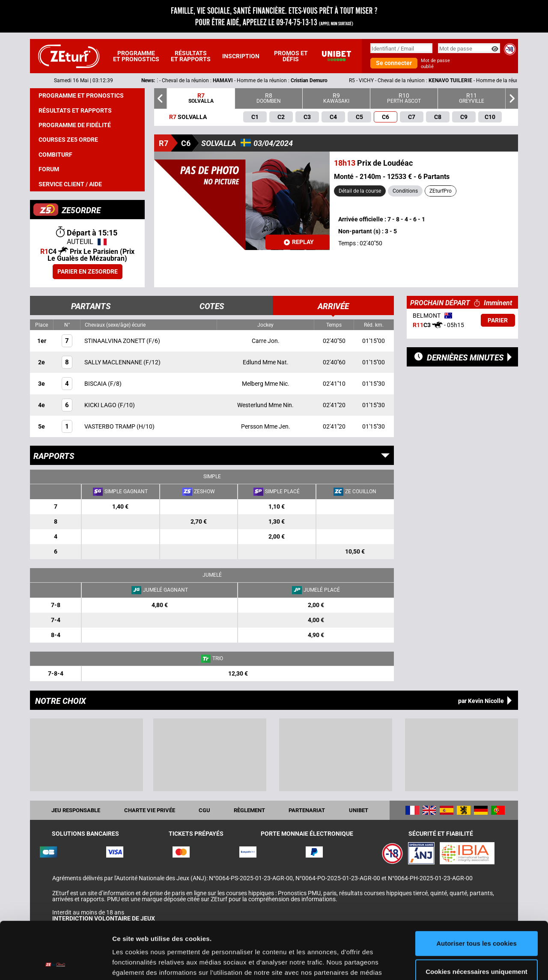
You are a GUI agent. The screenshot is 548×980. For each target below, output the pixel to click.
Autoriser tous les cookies (477, 890)
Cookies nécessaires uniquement (477, 918)
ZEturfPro (441, 191)
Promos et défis (291, 56)
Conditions (405, 191)
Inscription (241, 56)
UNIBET (359, 810)
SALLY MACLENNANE (114, 362)
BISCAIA (96, 384)
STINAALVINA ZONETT (115, 341)
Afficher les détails (141, 963)
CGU (204, 810)
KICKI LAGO (101, 405)
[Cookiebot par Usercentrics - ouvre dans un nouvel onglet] (55, 963)
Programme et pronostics (136, 56)
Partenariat (307, 810)
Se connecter (394, 63)
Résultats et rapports (191, 56)
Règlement (249, 810)
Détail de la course (360, 191)
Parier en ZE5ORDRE (88, 271)
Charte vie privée (150, 810)
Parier (498, 320)
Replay (299, 242)
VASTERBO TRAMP (110, 426)
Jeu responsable (76, 810)
